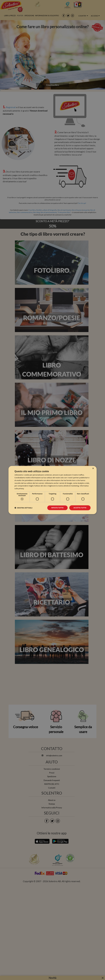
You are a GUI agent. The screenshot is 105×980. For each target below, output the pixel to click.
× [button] (93, 468)
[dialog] (53, 490)
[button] (24, 508)
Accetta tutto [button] (80, 508)
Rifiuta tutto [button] (57, 508)
